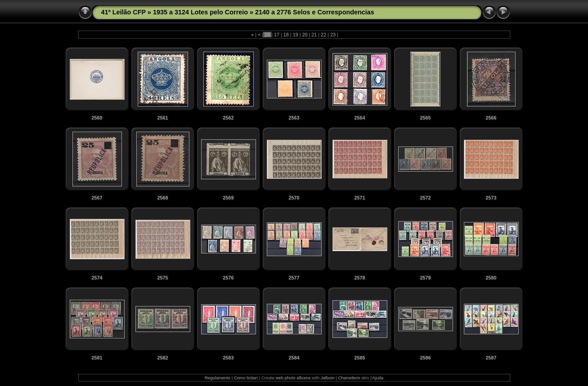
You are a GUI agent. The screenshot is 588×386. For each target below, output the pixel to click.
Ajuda (378, 378)
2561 (162, 118)
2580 (491, 278)
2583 (228, 358)
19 (296, 35)
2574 (97, 278)
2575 (162, 278)
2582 (162, 358)
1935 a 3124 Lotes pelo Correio (200, 12)
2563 (294, 118)
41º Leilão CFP (123, 12)
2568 (162, 198)
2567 (97, 198)
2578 (359, 278)
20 (305, 35)
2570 (294, 198)
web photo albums (293, 378)
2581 (97, 358)
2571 (359, 198)
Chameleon (349, 378)
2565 (425, 118)
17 (277, 35)
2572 (425, 198)
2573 (491, 198)
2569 (228, 198)
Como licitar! (246, 378)
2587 (491, 358)
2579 (425, 278)
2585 (359, 358)
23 (333, 35)
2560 (97, 118)
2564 (359, 118)
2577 (294, 278)
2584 (294, 358)
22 (323, 35)
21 (314, 35)
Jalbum (328, 378)
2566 (491, 118)
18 (286, 35)
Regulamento (218, 378)
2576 (228, 278)
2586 (425, 358)
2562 (228, 118)
